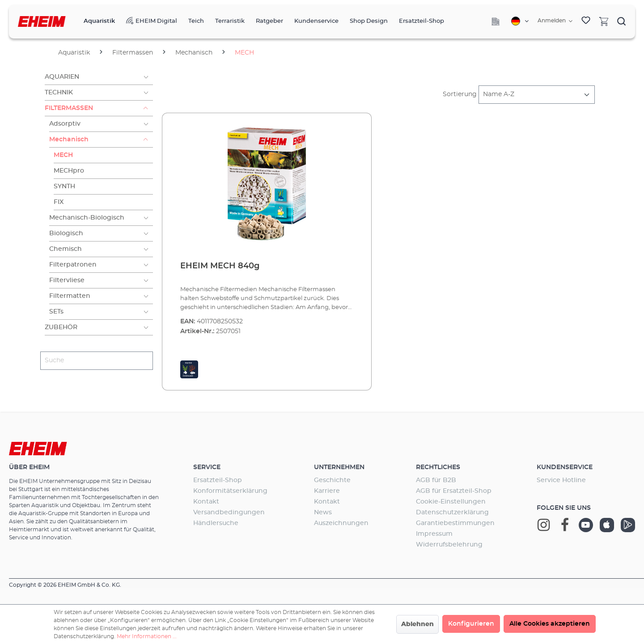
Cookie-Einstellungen (451, 502)
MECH (63, 155)
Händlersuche (216, 523)
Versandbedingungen (229, 513)
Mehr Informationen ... (147, 636)
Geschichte (332, 480)
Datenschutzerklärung (452, 513)
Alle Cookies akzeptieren (550, 624)
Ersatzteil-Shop (218, 480)
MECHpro (69, 171)
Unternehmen (339, 467)
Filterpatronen (73, 265)
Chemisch (66, 249)
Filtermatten (70, 296)
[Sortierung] (537, 95)
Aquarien (62, 77)
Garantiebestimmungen (455, 523)
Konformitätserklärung (230, 491)
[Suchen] (622, 21)
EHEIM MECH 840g (220, 266)
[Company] (496, 21)
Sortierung (460, 94)
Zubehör (61, 327)
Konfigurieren (471, 624)
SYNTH (64, 186)
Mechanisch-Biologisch (87, 218)
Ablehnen (417, 624)
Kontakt (206, 502)
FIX (59, 202)
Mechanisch (69, 140)
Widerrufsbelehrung (449, 545)
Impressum (434, 534)
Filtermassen (69, 108)
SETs (56, 312)
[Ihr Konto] (555, 21)
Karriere (327, 491)
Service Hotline (561, 480)
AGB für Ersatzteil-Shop (454, 491)
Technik (59, 93)
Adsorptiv (65, 124)
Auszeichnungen (341, 523)
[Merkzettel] (586, 21)
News (323, 513)
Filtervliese (67, 280)
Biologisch (66, 233)
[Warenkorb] (604, 21)
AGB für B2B (436, 480)
